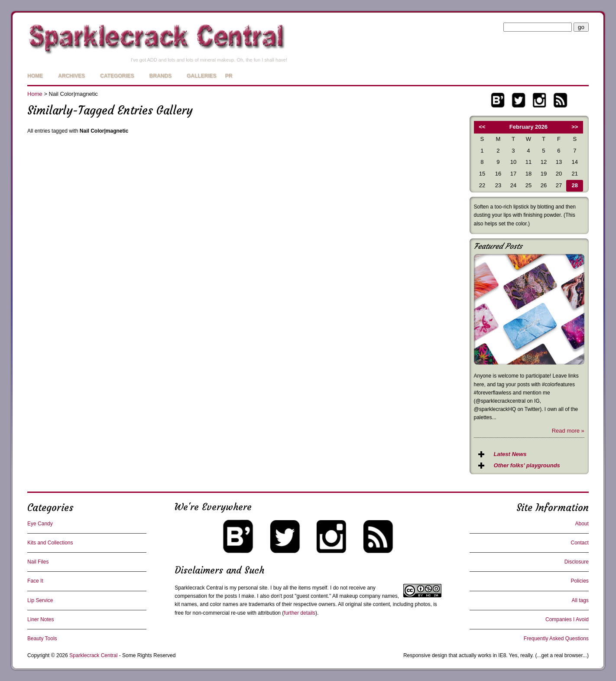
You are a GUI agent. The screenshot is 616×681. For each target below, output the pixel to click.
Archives (71, 76)
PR (229, 76)
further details (300, 613)
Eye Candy (40, 524)
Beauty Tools (42, 639)
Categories (117, 76)
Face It (35, 581)
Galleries (202, 76)
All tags (580, 600)
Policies (579, 581)
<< (482, 127)
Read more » (568, 431)
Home (35, 76)
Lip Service (40, 600)
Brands (160, 76)
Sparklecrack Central (199, 588)
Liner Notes (41, 619)
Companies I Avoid (567, 619)
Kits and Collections (50, 543)
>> (575, 127)
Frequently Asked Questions (556, 639)
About (582, 524)
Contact (579, 543)
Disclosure (577, 562)
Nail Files (38, 562)
